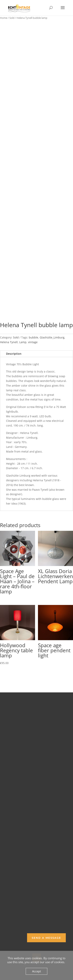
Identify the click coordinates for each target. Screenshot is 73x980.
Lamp (23, 342)
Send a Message (46, 938)
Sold (12, 18)
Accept (36, 971)
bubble (33, 337)
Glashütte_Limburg (52, 337)
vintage (33, 342)
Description (14, 354)
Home (4, 18)
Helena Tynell (9, 342)
